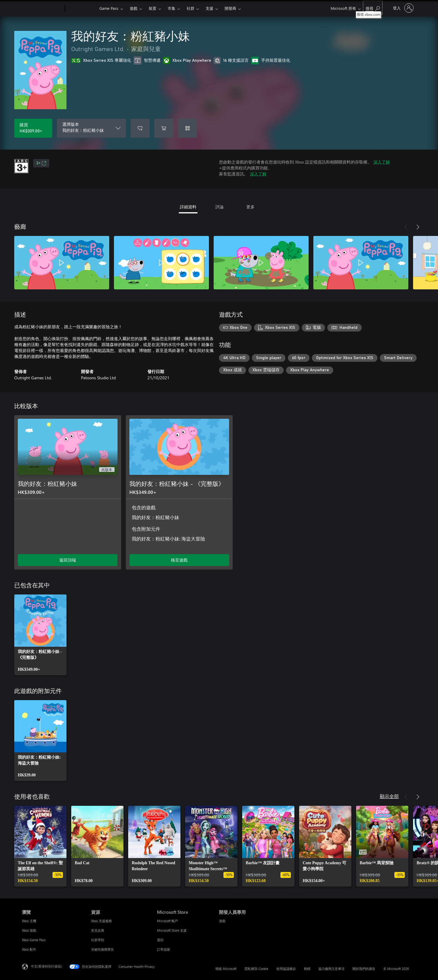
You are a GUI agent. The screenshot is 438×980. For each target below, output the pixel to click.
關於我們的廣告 (364, 969)
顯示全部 (389, 796)
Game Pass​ (109, 8)
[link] (40, 635)
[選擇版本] (91, 128)
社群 (191, 8)
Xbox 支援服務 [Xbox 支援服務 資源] (101, 921)
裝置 (153, 8)
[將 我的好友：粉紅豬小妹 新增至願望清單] (140, 128)
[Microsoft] (42, 8)
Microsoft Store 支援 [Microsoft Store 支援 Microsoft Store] (172, 930)
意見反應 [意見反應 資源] (98, 930)
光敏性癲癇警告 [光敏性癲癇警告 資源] (103, 949)
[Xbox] (81, 8)
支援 (210, 8)
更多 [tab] (250, 207)
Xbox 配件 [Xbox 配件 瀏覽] (29, 949)
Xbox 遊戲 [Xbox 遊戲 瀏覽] (29, 930)
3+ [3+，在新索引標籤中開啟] (41, 163)
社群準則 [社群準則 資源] (98, 940)
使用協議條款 (286, 969)
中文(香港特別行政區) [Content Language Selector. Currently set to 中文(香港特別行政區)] (46, 966)
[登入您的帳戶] (403, 8)
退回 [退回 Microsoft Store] (160, 940)
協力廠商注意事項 (331, 969)
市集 (172, 8)
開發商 (230, 8)
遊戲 (134, 8)
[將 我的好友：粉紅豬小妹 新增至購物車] (164, 128)
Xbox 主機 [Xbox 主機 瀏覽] (29, 921)
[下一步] (418, 227)
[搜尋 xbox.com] (373, 8)
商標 (307, 969)
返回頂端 (68, 560)
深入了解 (382, 162)
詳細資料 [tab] (188, 207)
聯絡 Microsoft (226, 969)
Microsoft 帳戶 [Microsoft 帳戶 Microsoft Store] (168, 921)
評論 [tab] (220, 207)
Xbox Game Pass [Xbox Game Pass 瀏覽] (34, 940)
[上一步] (406, 227)
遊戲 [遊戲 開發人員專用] (222, 921)
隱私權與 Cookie (256, 969)
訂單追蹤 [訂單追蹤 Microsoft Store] (164, 949)
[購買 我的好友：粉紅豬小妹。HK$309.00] (33, 128)
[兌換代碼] (188, 128)
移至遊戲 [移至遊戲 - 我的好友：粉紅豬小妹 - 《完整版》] (179, 560)
